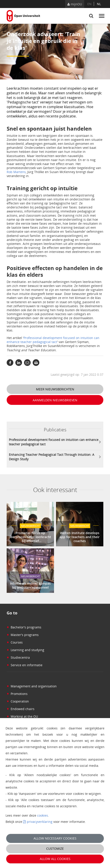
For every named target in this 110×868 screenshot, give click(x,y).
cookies (43, 815)
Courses (15, 642)
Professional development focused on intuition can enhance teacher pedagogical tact (53, 340)
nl (99, 4)
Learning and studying (25, 650)
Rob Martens (16, 172)
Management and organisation (32, 686)
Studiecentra (18, 657)
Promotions (17, 694)
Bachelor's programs (24, 627)
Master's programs (23, 635)
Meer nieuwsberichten (55, 389)
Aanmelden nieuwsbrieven (55, 400)
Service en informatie (25, 665)
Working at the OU (22, 716)
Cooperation (18, 701)
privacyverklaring (40, 822)
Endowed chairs (21, 709)
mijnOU (75, 4)
